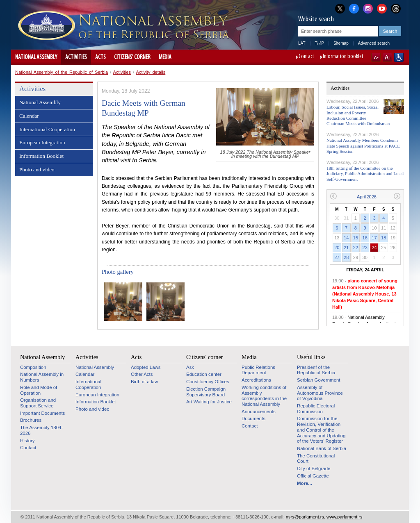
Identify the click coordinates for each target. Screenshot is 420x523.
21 (346, 248)
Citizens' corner (132, 57)
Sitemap (341, 43)
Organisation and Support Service (38, 403)
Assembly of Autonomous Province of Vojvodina (320, 393)
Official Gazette (313, 476)
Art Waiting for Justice (209, 402)
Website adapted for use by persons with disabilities (399, 57)
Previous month (333, 196)
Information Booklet (41, 156)
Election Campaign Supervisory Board (206, 392)
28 (346, 257)
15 (356, 238)
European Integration (42, 142)
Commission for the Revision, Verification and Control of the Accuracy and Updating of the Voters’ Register (321, 430)
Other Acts (142, 374)
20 (337, 248)
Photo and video (37, 169)
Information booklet (343, 57)
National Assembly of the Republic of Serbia (62, 72)
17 (374, 238)
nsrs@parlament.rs (305, 517)
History (27, 441)
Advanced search (374, 43)
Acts (100, 57)
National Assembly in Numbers (42, 377)
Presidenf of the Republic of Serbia (316, 370)
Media (165, 57)
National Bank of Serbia (322, 448)
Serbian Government (319, 380)
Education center (204, 374)
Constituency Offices (208, 382)
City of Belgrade (314, 468)
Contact (306, 57)
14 (346, 238)
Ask (190, 367)
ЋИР (320, 43)
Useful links (311, 357)
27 (337, 257)
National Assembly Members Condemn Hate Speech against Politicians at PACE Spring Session (363, 146)
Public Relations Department (258, 370)
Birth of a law (144, 382)
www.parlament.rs (344, 517)
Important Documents (42, 413)
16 (365, 238)
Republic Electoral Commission (316, 409)
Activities (76, 57)
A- (376, 57)
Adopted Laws (146, 367)
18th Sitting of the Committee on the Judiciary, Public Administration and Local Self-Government (365, 173)
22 (356, 248)
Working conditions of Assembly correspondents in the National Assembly (264, 396)
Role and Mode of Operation (39, 390)
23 (365, 248)
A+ (387, 57)
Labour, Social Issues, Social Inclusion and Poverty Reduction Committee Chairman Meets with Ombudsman (358, 115)
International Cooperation (47, 129)
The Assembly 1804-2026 (41, 430)
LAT (302, 43)
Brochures (31, 420)
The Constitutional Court (316, 459)
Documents (253, 418)
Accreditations (256, 380)
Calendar (29, 116)
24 (374, 248)
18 (383, 238)
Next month (397, 196)
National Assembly (36, 57)
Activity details (151, 72)
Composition (33, 367)
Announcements (259, 412)
